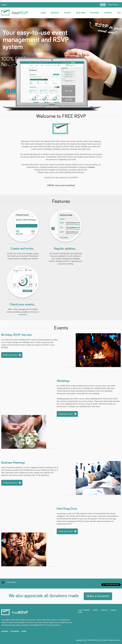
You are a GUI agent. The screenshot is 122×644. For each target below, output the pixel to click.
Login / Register (84, 610)
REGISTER (55, 13)
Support (4, 5)
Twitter (5, 631)
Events (95, 610)
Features (104, 610)
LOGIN (103, 5)
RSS (24, 631)
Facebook (15, 631)
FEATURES (95, 13)
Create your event (10, 355)
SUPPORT (108, 13)
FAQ (119, 13)
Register (92, 167)
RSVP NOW (114, 5)
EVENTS (67, 13)
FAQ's (80, 612)
